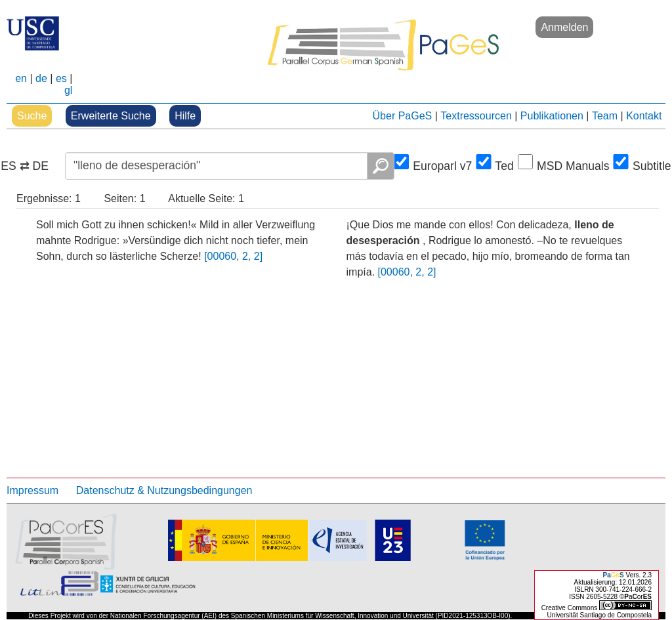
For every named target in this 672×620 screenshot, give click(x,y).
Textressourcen (476, 116)
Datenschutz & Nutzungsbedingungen (164, 490)
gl (68, 90)
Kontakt (644, 116)
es (61, 78)
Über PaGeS (403, 116)
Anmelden (564, 27)
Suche (32, 116)
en (21, 78)
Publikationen (552, 116)
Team (605, 116)
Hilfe (185, 116)
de (41, 78)
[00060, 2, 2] (233, 256)
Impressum (32, 490)
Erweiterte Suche (111, 116)
